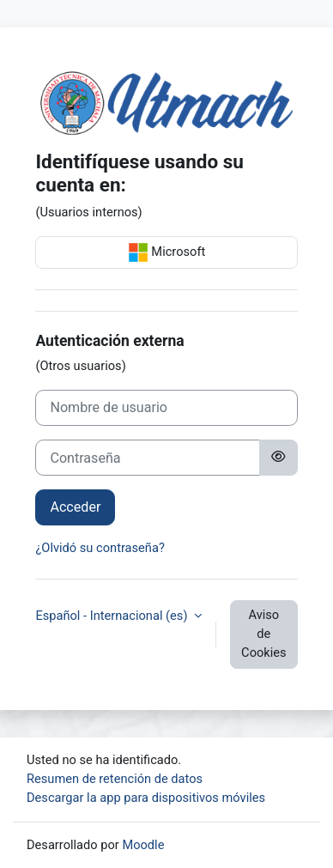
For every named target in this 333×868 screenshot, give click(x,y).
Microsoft (167, 252)
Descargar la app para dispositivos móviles (146, 798)
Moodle (143, 845)
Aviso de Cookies (263, 634)
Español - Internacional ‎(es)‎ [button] (113, 616)
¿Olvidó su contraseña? (100, 548)
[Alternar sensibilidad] (278, 458)
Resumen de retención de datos (115, 779)
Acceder (75, 507)
